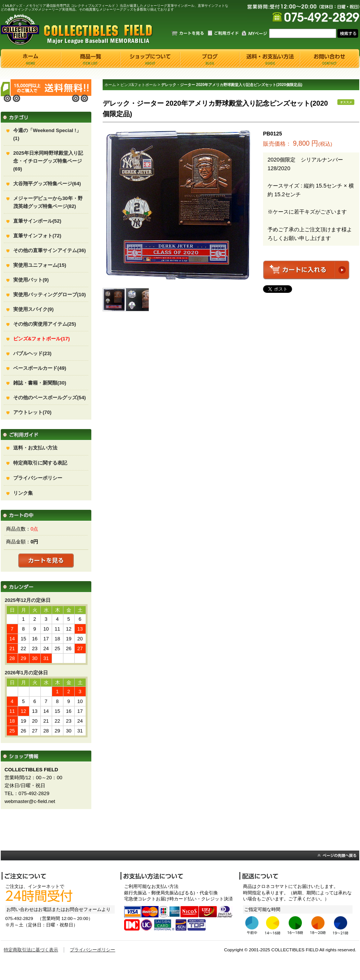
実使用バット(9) (31, 280)
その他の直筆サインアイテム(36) (49, 250)
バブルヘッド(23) (32, 353)
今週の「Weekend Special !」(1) (47, 134)
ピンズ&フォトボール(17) (42, 339)
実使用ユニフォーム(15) (40, 265)
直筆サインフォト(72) (37, 236)
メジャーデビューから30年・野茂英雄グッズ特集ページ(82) (48, 202)
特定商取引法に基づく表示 (31, 950)
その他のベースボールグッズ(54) (49, 398)
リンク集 (23, 493)
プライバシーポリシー (38, 478)
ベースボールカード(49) (40, 368)
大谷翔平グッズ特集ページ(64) (47, 184)
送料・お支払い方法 (35, 448)
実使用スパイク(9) (33, 309)
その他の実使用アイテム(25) (45, 324)
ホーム (110, 85)
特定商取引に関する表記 (40, 463)
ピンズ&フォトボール (139, 85)
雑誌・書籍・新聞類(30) (40, 383)
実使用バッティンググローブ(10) (49, 295)
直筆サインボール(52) (37, 221)
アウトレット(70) (32, 412)
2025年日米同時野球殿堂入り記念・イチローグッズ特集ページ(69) (48, 161)
